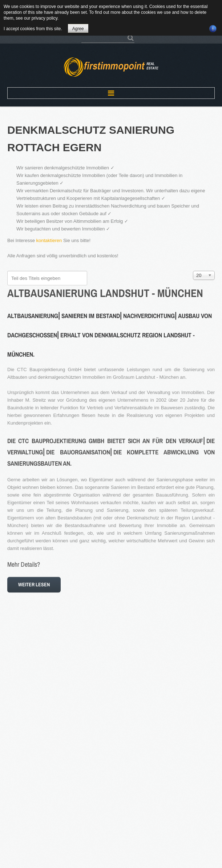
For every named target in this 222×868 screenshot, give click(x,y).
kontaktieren (49, 240)
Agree (78, 29)
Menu (111, 93)
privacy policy (45, 18)
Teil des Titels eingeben (7, 271)
